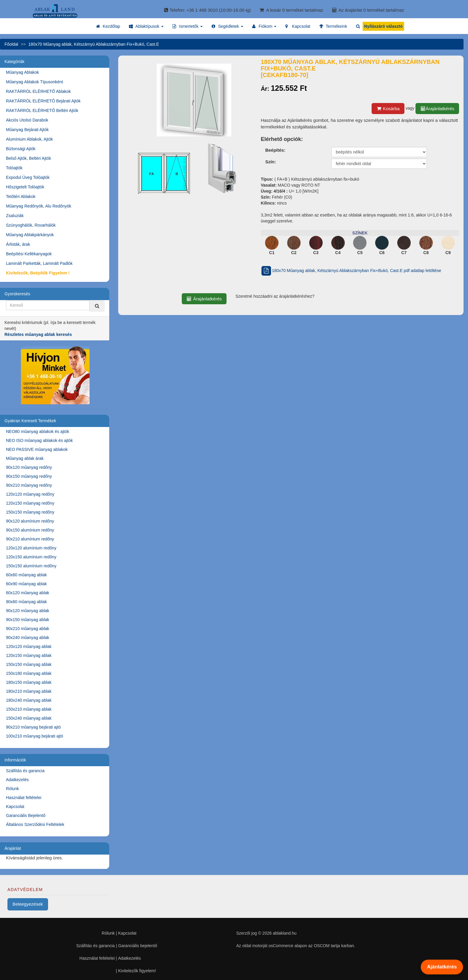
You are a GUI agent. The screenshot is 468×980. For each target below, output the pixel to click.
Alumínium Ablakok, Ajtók (29, 139)
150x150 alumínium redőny (31, 566)
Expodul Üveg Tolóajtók (28, 177)
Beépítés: (275, 150)
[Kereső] (97, 306)
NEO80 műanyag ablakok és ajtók (38, 431)
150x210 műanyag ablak (29, 709)
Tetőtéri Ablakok (21, 196)
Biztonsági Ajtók (21, 149)
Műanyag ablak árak (25, 458)
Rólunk (13, 789)
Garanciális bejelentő (138, 946)
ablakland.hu (285, 933)
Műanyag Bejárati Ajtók (27, 130)
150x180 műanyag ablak (29, 673)
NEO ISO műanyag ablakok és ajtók (39, 440)
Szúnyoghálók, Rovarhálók (31, 225)
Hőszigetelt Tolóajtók (25, 187)
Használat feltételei (24, 798)
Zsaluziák (15, 216)
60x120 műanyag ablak (28, 593)
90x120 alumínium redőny (30, 521)
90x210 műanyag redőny (29, 485)
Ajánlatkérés (442, 967)
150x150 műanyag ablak (29, 664)
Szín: (271, 162)
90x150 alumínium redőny (30, 530)
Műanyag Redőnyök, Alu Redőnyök (39, 206)
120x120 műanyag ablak (29, 646)
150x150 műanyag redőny (30, 512)
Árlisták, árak (18, 244)
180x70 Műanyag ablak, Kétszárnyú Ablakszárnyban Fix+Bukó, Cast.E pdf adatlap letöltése (351, 271)
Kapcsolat (15, 807)
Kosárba (388, 109)
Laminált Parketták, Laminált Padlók (39, 263)
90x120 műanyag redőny (29, 467)
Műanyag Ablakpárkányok (30, 235)
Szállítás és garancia (25, 771)
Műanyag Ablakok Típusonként (34, 82)
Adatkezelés (17, 780)
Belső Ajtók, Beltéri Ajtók (29, 158)
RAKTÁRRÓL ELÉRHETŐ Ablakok (38, 91)
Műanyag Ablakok (23, 72)
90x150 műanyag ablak (28, 620)
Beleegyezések (28, 904)
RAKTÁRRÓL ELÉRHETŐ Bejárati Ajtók (43, 101)
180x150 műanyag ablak (29, 682)
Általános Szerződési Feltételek (35, 824)
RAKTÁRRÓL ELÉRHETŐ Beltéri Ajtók (42, 110)
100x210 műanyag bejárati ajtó (34, 736)
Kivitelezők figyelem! (137, 971)
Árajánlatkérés (437, 109)
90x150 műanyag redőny (29, 476)
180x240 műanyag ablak (29, 700)
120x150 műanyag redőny (30, 503)
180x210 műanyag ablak (29, 691)
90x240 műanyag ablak (28, 638)
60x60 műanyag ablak (26, 575)
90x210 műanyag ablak (28, 629)
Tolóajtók (14, 168)
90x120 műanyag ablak (28, 611)
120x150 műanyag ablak (29, 655)
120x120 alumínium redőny (31, 548)
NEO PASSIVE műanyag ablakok (37, 449)
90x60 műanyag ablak (26, 602)
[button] (146, 26)
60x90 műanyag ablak (26, 584)
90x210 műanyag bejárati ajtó (33, 727)
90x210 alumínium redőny (30, 539)
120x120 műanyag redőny (30, 494)
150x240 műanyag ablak (29, 718)
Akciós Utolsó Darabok (27, 120)
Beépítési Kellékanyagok (29, 254)
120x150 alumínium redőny (31, 557)
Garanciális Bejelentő (26, 815)
